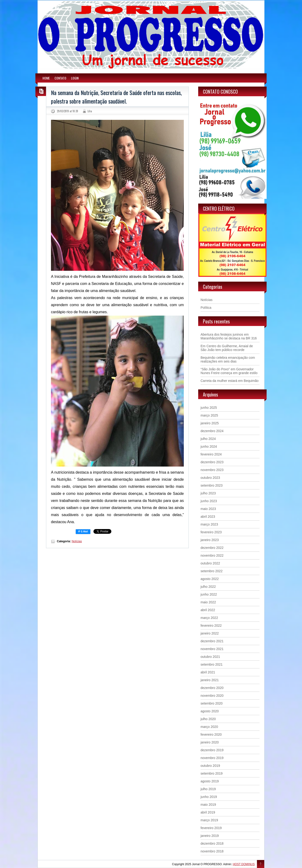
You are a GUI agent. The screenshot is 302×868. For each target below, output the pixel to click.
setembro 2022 (212, 571)
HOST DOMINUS (244, 864)
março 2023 (209, 524)
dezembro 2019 (212, 750)
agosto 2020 (210, 711)
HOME (46, 78)
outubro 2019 (210, 766)
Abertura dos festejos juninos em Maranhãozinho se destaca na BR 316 (229, 336)
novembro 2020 (212, 696)
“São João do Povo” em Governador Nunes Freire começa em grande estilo (229, 371)
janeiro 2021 (210, 680)
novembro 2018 (212, 851)
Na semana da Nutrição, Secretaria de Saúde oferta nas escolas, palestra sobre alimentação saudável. (116, 97)
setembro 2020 (212, 703)
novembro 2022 (212, 555)
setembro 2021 (212, 664)
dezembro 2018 (212, 843)
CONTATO (60, 78)
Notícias (77, 541)
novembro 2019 (212, 758)
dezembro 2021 (212, 641)
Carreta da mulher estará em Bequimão (230, 381)
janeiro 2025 (210, 423)
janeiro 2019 (210, 836)
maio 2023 (208, 509)
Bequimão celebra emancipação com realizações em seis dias (228, 359)
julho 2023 (208, 493)
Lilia (90, 111)
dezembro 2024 (212, 431)
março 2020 (209, 727)
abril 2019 (208, 812)
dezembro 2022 (212, 548)
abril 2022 (208, 610)
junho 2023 (209, 501)
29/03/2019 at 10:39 (67, 111)
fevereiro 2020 (211, 734)
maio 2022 (208, 602)
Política (206, 308)
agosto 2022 (210, 579)
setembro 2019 (212, 773)
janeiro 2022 (210, 633)
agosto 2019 (210, 781)
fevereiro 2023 (211, 532)
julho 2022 (208, 587)
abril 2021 (208, 672)
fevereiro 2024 (211, 454)
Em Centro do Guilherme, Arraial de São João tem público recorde (227, 348)
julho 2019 (208, 789)
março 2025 (209, 415)
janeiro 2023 (210, 540)
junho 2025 (209, 408)
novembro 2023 (212, 470)
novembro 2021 (212, 649)
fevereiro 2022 (211, 626)
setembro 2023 (212, 485)
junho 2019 (209, 797)
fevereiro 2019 (211, 828)
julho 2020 (208, 719)
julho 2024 (208, 439)
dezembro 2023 (212, 462)
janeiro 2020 (210, 742)
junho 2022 (209, 594)
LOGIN (75, 78)
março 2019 (209, 820)
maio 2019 (208, 805)
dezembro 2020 (212, 688)
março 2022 (209, 618)
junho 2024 (209, 447)
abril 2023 (208, 517)
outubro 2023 (210, 478)
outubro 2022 (210, 563)
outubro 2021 (210, 657)
